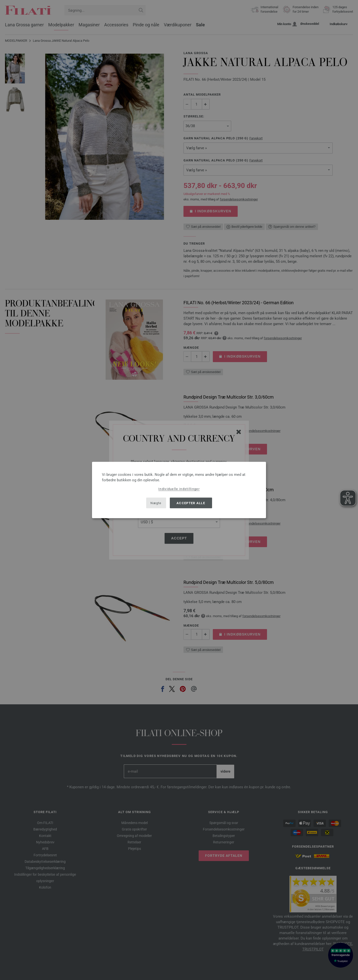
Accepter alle (191, 503)
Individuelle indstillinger (179, 489)
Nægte (156, 503)
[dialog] (179, 490)
